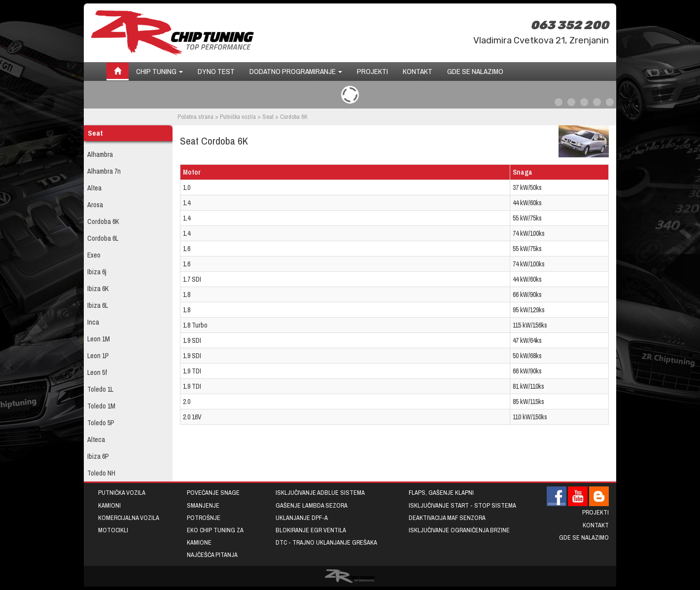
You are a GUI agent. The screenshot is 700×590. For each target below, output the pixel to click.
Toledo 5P (101, 423)
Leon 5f (97, 372)
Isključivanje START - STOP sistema (462, 505)
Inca (93, 322)
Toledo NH (101, 473)
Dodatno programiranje (296, 71)
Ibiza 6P (98, 456)
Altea (94, 188)
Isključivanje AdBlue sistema (320, 493)
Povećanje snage (213, 493)
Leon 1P (98, 356)
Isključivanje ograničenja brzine (459, 530)
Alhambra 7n (104, 171)
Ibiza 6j (97, 272)
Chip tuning (159, 71)
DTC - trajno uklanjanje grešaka (326, 542)
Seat (268, 117)
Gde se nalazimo (475, 71)
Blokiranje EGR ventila (311, 530)
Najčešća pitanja (212, 555)
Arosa (95, 205)
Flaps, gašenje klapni (441, 493)
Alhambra (100, 154)
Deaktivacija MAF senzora (447, 518)
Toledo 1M (101, 406)
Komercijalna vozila (129, 518)
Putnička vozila (238, 117)
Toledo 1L (100, 389)
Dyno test (216, 71)
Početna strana (195, 117)
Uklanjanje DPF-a (302, 518)
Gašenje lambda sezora (312, 505)
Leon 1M (99, 339)
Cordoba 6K (103, 221)
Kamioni (109, 505)
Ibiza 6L (98, 305)
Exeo (94, 255)
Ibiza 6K (98, 289)
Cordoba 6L (103, 238)
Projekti (372, 71)
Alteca (96, 440)
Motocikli (113, 530)
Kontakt (418, 71)
